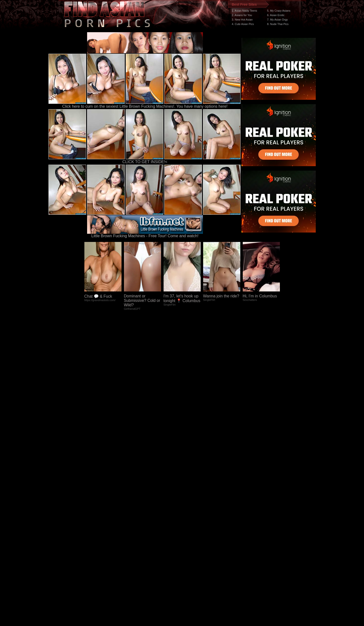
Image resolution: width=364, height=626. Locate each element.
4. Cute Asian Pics (243, 24)
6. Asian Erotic (276, 15)
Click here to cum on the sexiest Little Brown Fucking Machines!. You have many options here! (145, 106)
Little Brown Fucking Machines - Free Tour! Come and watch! (145, 234)
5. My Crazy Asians (279, 11)
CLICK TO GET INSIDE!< (145, 162)
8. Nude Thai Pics (278, 24)
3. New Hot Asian (242, 20)
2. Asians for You (242, 15)
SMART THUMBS (191, 533)
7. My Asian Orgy (277, 20)
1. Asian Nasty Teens (245, 11)
